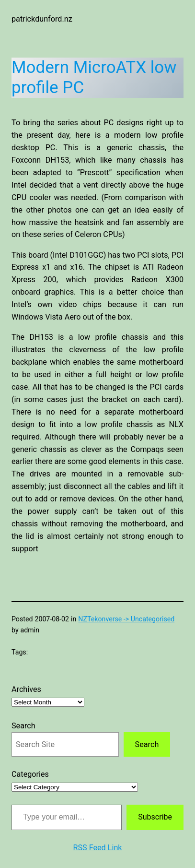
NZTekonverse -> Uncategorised (126, 619)
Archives (26, 689)
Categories (30, 774)
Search (23, 726)
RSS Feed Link (97, 848)
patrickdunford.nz (42, 19)
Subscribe (155, 817)
